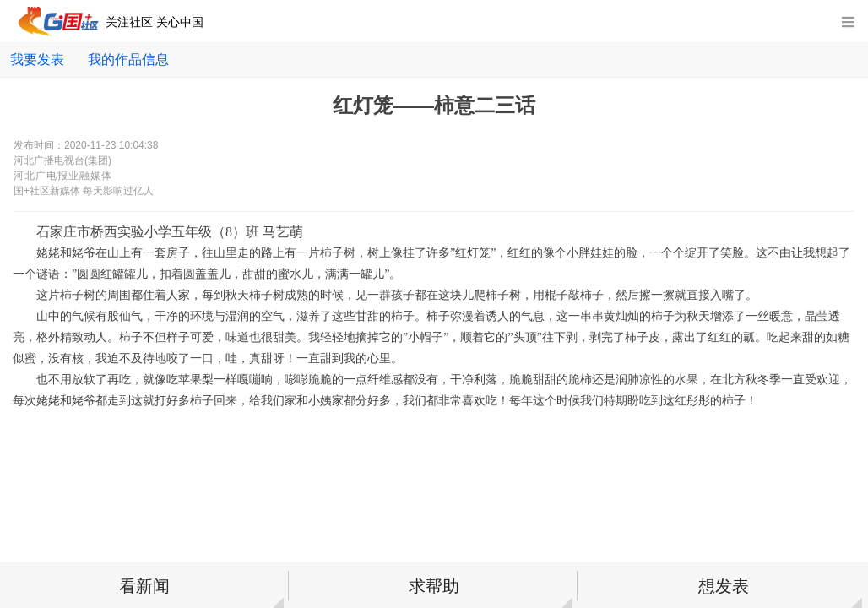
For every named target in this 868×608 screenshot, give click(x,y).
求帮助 (434, 586)
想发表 (724, 586)
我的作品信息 (128, 60)
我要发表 (37, 60)
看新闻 (144, 586)
